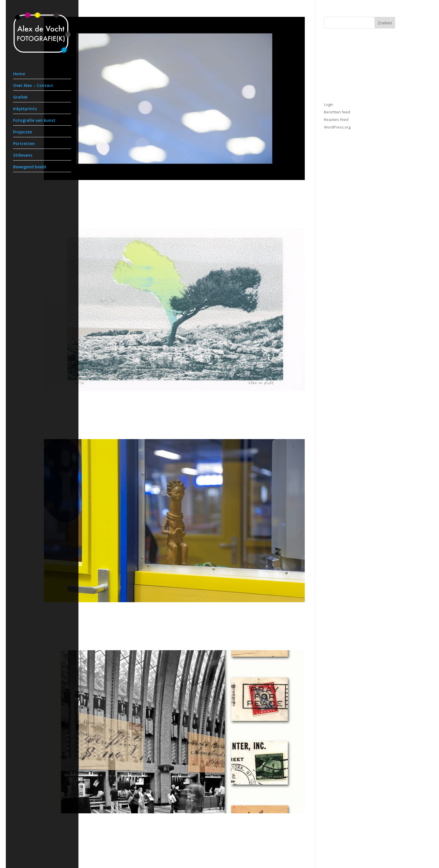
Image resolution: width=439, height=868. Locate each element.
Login (329, 104)
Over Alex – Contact (33, 86)
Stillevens (23, 156)
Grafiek (20, 97)
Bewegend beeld (29, 167)
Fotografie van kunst (34, 121)
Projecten (23, 132)
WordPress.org (337, 127)
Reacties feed (336, 120)
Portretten (24, 144)
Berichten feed (337, 112)
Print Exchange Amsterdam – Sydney (108, 404)
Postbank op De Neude (84, 826)
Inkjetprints (25, 109)
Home (19, 74)
